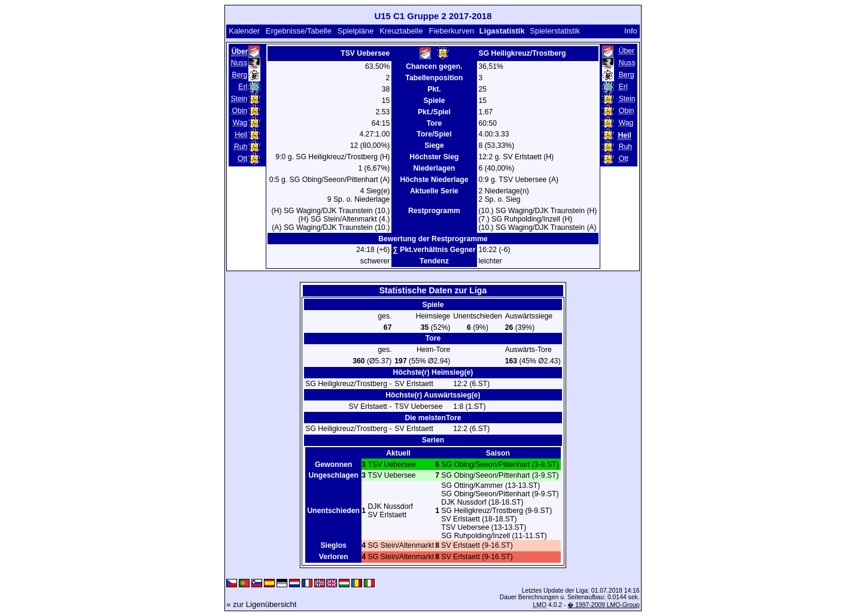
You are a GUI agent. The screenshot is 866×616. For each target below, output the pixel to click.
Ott (242, 159)
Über (627, 51)
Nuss (239, 63)
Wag (240, 123)
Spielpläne (356, 31)
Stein (239, 99)
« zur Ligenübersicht (261, 604)
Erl (243, 87)
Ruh (241, 147)
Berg (239, 75)
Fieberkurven (451, 31)
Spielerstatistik (555, 31)
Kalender (244, 31)
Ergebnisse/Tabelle (299, 31)
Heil (241, 135)
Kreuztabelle (401, 31)
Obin (239, 111)
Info (631, 31)
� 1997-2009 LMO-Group (603, 605)
